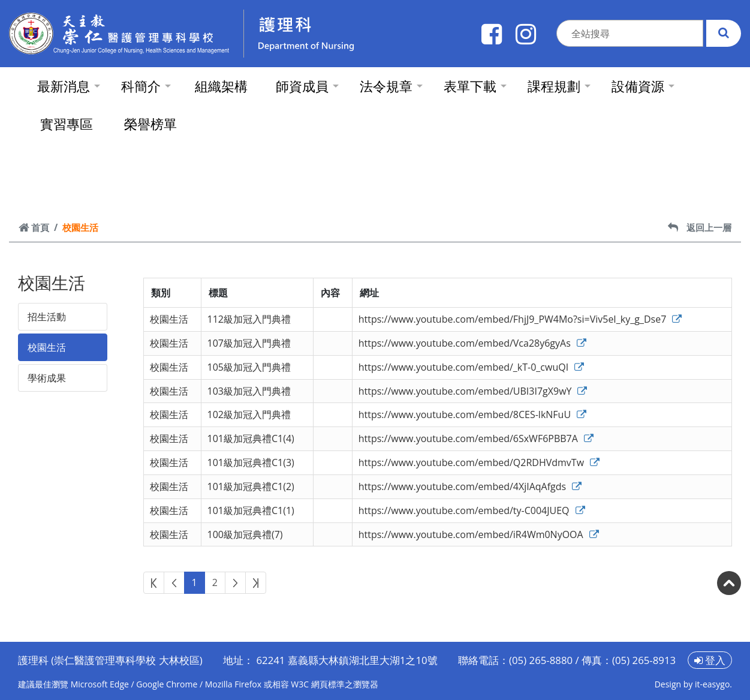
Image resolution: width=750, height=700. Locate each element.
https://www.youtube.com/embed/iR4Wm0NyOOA (479, 534)
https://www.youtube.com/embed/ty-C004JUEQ (472, 510)
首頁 (34, 227)
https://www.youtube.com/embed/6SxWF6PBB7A (476, 438)
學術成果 (47, 378)
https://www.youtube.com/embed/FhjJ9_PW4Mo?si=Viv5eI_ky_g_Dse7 (520, 319)
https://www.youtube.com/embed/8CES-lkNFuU (472, 414)
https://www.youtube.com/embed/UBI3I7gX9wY (473, 391)
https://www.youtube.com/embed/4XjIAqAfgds (470, 486)
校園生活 (47, 347)
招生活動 (47, 317)
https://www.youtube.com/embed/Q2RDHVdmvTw (479, 462)
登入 (710, 660)
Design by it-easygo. (693, 684)
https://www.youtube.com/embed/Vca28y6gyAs (472, 343)
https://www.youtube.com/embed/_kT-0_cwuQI (471, 367)
